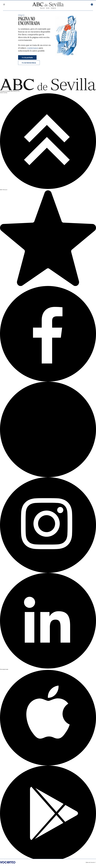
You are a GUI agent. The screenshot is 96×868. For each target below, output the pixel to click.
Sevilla (48, 8)
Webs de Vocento (91, 862)
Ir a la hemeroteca (29, 63)
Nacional (42, 8)
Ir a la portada (27, 57)
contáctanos (33, 48)
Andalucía (53, 8)
